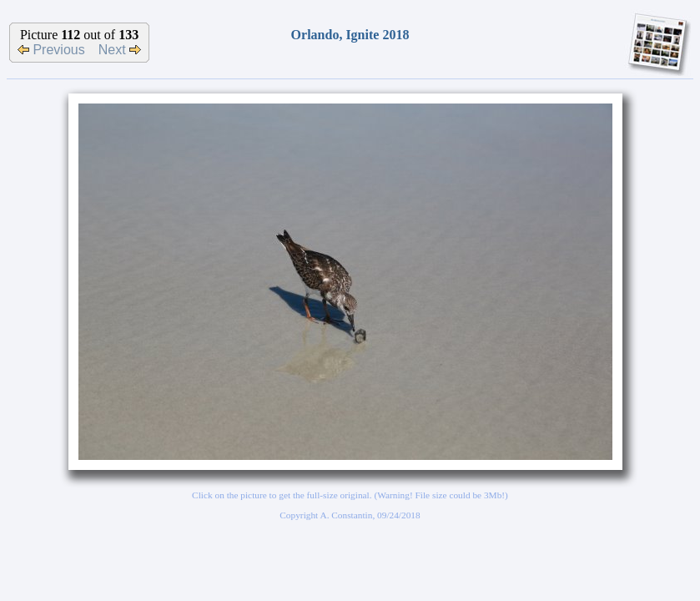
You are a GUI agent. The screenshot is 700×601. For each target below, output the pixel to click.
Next (120, 50)
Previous (51, 50)
